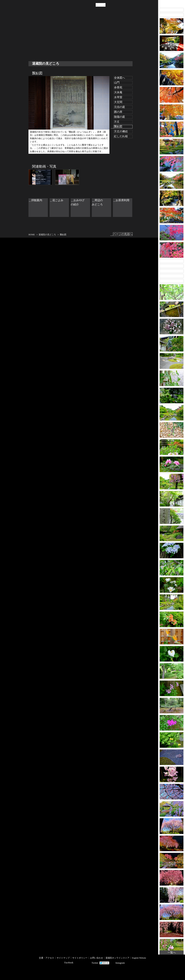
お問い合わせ (97, 958)
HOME (32, 235)
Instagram (120, 963)
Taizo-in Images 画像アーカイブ (172, 3)
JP (98, 5)
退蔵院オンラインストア (117, 958)
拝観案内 (73, 37)
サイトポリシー (80, 958)
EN (103, 5)
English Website (139, 958)
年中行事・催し (48, 37)
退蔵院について (30, 37)
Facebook (69, 963)
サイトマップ (63, 958)
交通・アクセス (64, 37)
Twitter (95, 963)
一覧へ (172, 952)
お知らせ (56, 37)
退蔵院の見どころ (39, 37)
